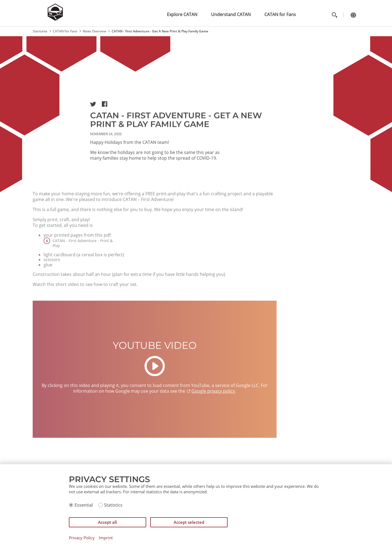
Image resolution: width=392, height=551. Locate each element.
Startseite (40, 31)
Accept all (107, 522)
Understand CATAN (231, 14)
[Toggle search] (334, 15)
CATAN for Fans (280, 14)
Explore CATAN (182, 14)
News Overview (94, 31)
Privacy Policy (82, 538)
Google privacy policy (213, 401)
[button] (93, 104)
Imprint (106, 538)
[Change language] (353, 15)
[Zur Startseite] (55, 19)
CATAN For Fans (65, 31)
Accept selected (189, 522)
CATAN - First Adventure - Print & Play (83, 252)
